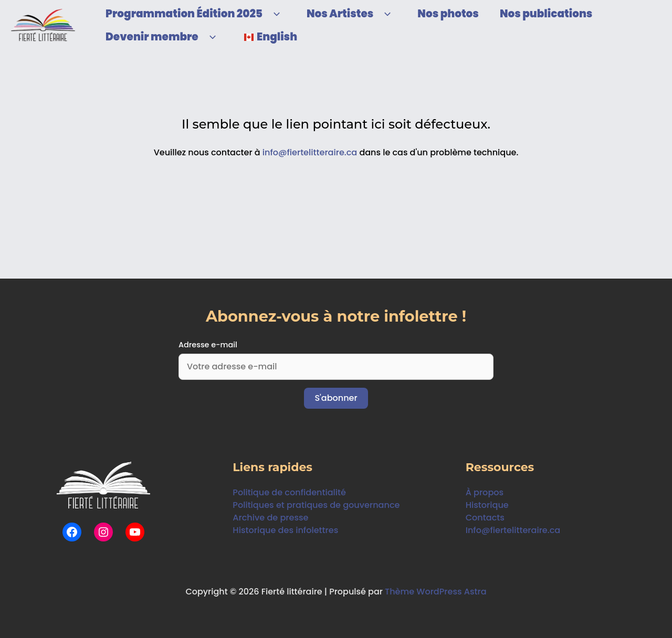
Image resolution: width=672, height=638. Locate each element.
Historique (487, 505)
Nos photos (448, 14)
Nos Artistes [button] (351, 14)
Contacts (485, 518)
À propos (485, 492)
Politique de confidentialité (289, 492)
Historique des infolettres (285, 530)
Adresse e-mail (208, 345)
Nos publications (546, 14)
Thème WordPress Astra (436, 592)
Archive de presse (270, 518)
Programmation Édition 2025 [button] (196, 14)
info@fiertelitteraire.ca (310, 152)
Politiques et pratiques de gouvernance (316, 505)
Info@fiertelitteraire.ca (513, 530)
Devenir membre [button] (164, 37)
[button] (274, 14)
